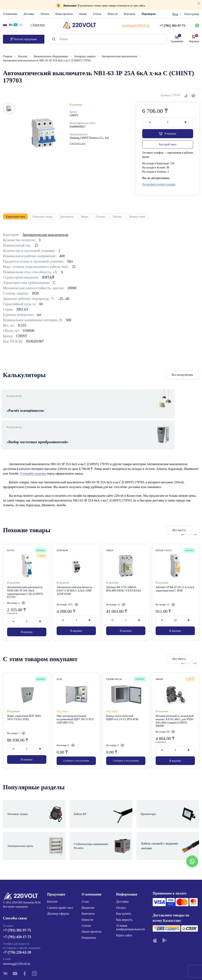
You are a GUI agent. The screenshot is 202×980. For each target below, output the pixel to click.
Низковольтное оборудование (51, 56)
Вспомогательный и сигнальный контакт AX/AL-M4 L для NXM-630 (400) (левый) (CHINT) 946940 (175, 714)
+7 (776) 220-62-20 (17, 927)
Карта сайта (124, 909)
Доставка (29, 14)
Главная (8, 56)
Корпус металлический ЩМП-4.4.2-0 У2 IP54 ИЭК (122, 710)
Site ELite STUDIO (125, 971)
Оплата (45, 14)
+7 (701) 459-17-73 (17, 912)
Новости (113, 14)
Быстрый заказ (168, 145)
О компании (10, 14)
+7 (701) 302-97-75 (17, 905)
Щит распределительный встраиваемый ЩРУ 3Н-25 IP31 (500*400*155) (75, 712)
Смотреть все (78, 143)
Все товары (159, 523)
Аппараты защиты (85, 56)
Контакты (130, 14)
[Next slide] (195, 523)
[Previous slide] (183, 523)
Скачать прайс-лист (60, 881)
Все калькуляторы (182, 378)
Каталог (23, 56)
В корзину (27, 625)
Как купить (124, 887)
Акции (83, 14)
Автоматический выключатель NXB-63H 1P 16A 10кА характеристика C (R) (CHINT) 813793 (25, 585)
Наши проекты (64, 14)
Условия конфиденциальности (131, 901)
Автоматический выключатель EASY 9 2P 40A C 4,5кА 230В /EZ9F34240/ (74, 583)
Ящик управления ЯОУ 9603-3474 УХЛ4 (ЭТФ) (24, 710)
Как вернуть (124, 893)
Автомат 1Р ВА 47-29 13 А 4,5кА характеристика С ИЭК (175, 582)
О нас (85, 875)
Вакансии (88, 881)
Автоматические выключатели (120, 56)
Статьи (97, 14)
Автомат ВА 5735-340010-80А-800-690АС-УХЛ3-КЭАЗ (123, 582)
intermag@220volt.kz (17, 939)
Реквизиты (89, 911)
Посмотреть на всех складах (159, 185)
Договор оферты (58, 887)
